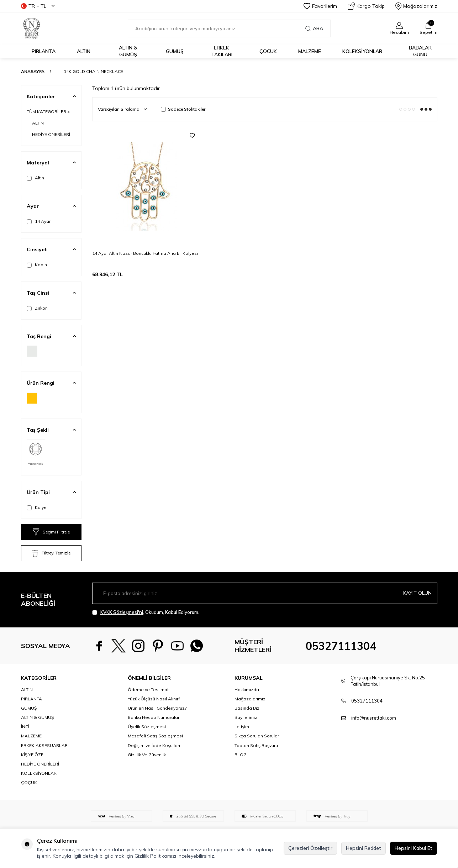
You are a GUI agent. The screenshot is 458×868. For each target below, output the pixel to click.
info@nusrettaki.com (374, 718)
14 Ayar (39, 221)
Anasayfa (33, 71)
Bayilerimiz (246, 717)
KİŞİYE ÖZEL (33, 755)
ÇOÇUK (29, 782)
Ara (314, 28)
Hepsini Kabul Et (414, 848)
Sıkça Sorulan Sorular (257, 736)
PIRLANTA (44, 51)
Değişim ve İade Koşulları (154, 745)
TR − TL (38, 6)
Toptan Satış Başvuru (256, 745)
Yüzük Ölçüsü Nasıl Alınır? (154, 699)
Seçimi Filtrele (51, 532)
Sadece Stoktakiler (183, 109)
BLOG (241, 755)
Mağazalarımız (416, 6)
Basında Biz (247, 708)
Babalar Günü (420, 51)
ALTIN (84, 51)
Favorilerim (320, 6)
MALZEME (310, 51)
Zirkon (37, 308)
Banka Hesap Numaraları (154, 717)
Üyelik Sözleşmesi (147, 727)
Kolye (37, 507)
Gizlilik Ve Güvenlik (147, 755)
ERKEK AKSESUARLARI (45, 745)
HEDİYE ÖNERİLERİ (51, 134)
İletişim (242, 727)
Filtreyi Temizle (51, 553)
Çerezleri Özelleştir (310, 848)
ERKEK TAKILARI (222, 51)
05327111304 (341, 646)
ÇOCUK (268, 51)
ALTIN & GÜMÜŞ (128, 51)
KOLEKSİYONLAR (362, 51)
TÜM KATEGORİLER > (48, 112)
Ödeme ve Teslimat (148, 690)
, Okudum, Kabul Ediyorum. (146, 612)
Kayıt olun (417, 593)
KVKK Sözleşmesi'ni (122, 612)
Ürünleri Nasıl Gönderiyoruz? (157, 708)
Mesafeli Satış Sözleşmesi (155, 736)
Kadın (37, 265)
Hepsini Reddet (364, 848)
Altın (35, 178)
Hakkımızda (247, 690)
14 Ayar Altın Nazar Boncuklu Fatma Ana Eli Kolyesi (145, 253)
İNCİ (25, 727)
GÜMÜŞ (175, 51)
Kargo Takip (366, 6)
